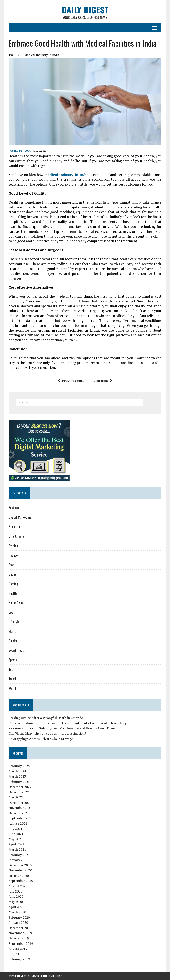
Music (12, 631)
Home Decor (16, 603)
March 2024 (17, 771)
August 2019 (18, 949)
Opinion (13, 641)
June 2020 (16, 896)
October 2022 (19, 792)
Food (11, 565)
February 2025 (19, 766)
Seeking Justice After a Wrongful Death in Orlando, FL (48, 718)
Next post (102, 381)
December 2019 (20, 928)
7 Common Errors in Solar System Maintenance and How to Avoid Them (62, 728)
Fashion (13, 546)
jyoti (27, 151)
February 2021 (19, 855)
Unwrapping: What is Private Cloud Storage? (41, 739)
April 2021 (16, 844)
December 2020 (20, 865)
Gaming (13, 584)
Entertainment (17, 536)
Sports (13, 660)
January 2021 (18, 860)
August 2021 (18, 823)
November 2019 (20, 933)
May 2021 (16, 839)
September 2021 (21, 818)
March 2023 (17, 776)
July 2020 (15, 891)
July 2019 (15, 954)
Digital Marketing (20, 517)
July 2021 (15, 829)
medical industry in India (42, 55)
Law (11, 612)
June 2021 (16, 834)
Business (14, 508)
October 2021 (19, 813)
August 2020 (18, 886)
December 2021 (20, 803)
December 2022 (20, 787)
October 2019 (19, 938)
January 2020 (18, 922)
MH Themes (57, 976)
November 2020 (20, 870)
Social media (17, 650)
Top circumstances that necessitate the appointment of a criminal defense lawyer (69, 723)
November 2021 (20, 808)
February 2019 (19, 959)
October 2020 (19, 876)
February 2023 (19, 782)
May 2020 (16, 902)
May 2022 (16, 797)
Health (13, 593)
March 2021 (17, 849)
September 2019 (21, 943)
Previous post (71, 381)
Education (15, 527)
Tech (11, 669)
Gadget (13, 574)
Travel (12, 679)
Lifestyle (14, 622)
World (12, 688)
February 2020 (19, 917)
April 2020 (16, 907)
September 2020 (21, 881)
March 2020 (17, 912)
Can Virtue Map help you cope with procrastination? (47, 733)
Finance (13, 555)
